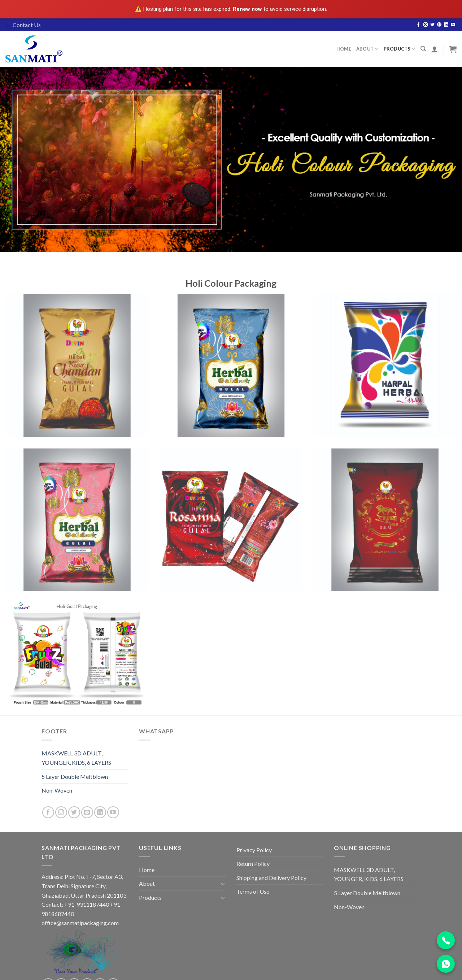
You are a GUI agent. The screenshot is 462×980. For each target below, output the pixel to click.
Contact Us (27, 25)
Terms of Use (253, 891)
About (367, 49)
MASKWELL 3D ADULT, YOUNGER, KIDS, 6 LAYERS (76, 758)
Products (400, 49)
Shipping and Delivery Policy (271, 878)
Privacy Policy (254, 850)
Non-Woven (57, 790)
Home (344, 49)
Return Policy (253, 864)
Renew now (247, 9)
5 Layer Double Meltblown (75, 777)
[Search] (423, 49)
